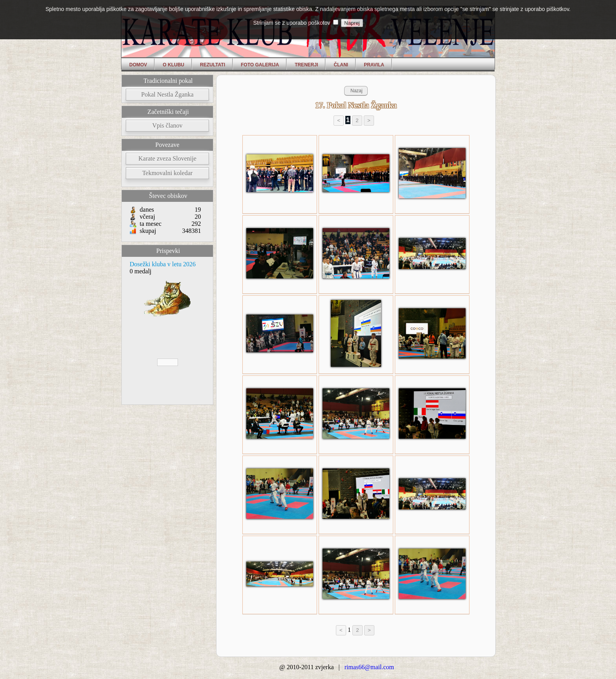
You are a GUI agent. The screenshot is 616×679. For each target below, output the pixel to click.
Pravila (374, 65)
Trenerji (306, 65)
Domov (138, 65)
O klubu (173, 65)
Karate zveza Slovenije (167, 158)
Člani (341, 65)
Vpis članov (168, 125)
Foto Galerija (260, 65)
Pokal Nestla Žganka (167, 94)
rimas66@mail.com (369, 667)
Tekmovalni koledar (167, 173)
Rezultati (213, 65)
